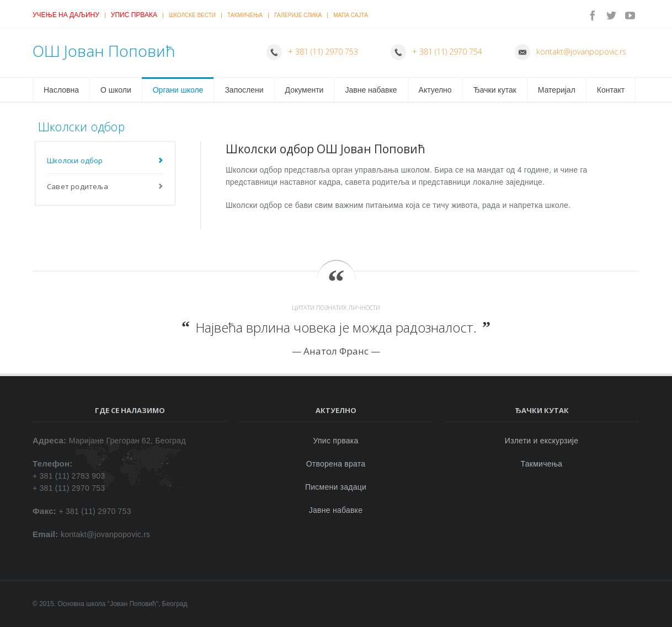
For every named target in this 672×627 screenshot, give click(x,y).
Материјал (557, 90)
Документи (305, 90)
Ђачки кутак (495, 90)
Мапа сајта (351, 15)
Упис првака (134, 15)
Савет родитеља (78, 186)
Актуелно (435, 90)
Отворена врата (336, 464)
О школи (116, 90)
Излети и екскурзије (542, 441)
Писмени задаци (336, 487)
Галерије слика (298, 15)
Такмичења (245, 15)
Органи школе (178, 90)
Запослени (244, 90)
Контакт (611, 90)
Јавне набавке (371, 90)
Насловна (61, 90)
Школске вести (192, 15)
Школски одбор (75, 160)
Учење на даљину (66, 15)
